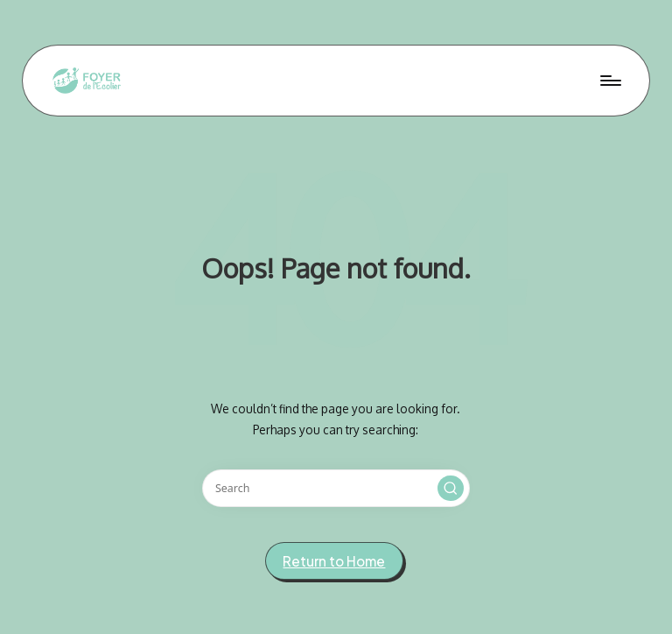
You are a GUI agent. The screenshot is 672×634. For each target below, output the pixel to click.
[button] (451, 489)
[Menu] (609, 81)
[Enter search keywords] (336, 488)
